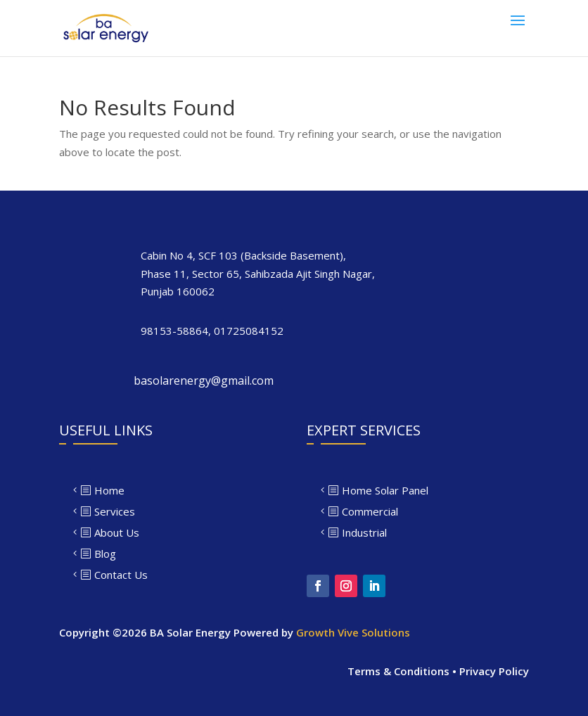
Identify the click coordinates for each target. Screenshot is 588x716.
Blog (105, 554)
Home (109, 490)
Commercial (370, 511)
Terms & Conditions (398, 671)
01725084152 (249, 331)
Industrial (364, 532)
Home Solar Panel (385, 490)
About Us (117, 532)
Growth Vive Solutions (353, 632)
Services (115, 511)
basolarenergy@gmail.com (204, 381)
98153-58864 (174, 331)
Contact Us (121, 575)
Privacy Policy (494, 671)
